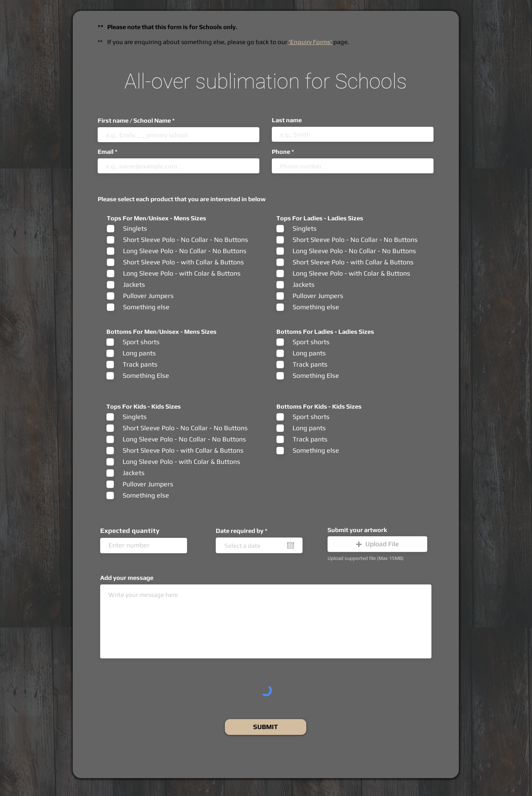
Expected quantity (130, 531)
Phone (281, 152)
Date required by (243, 531)
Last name (287, 120)
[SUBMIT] (266, 727)
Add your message (127, 578)
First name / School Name (134, 120)
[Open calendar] (291, 545)
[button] (377, 544)
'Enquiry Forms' (310, 42)
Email (106, 152)
